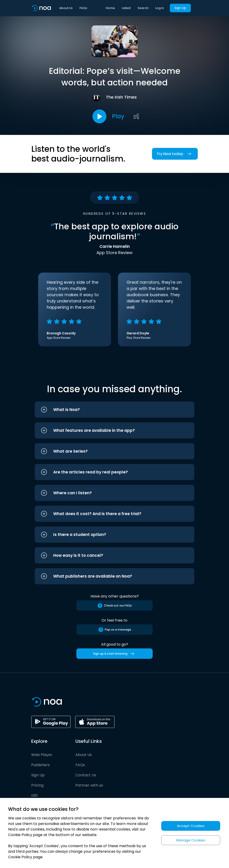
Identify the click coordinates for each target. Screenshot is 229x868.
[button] (114, 410)
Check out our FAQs (114, 606)
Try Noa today (175, 154)
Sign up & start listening (115, 654)
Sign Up (180, 8)
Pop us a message (115, 630)
